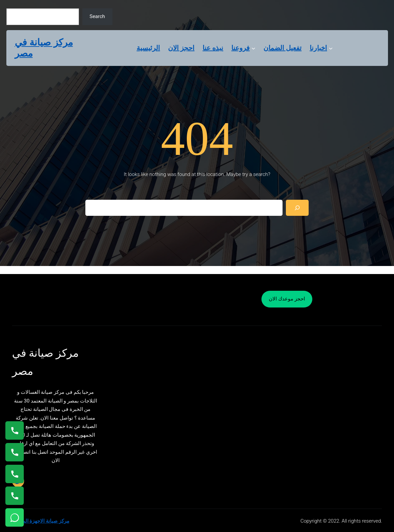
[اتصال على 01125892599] (15, 496)
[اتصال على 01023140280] (15, 474)
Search (97, 16)
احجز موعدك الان (287, 299)
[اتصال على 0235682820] (15, 452)
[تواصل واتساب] (15, 517)
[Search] (297, 208)
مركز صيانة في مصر (44, 48)
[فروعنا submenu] (253, 48)
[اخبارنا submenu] (331, 48)
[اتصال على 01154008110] (15, 430)
